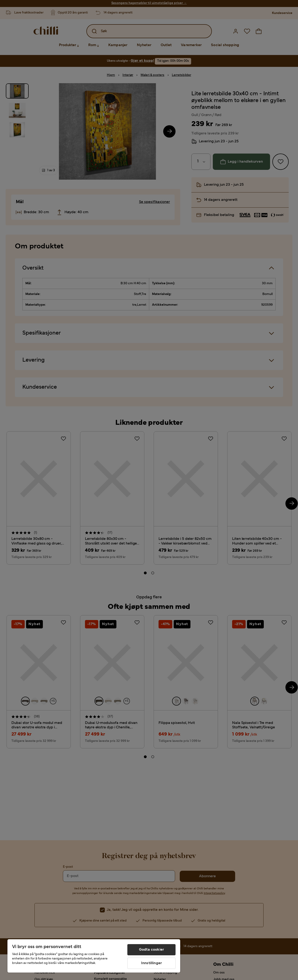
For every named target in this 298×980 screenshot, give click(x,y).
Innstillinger (151, 963)
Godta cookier (151, 950)
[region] (94, 956)
